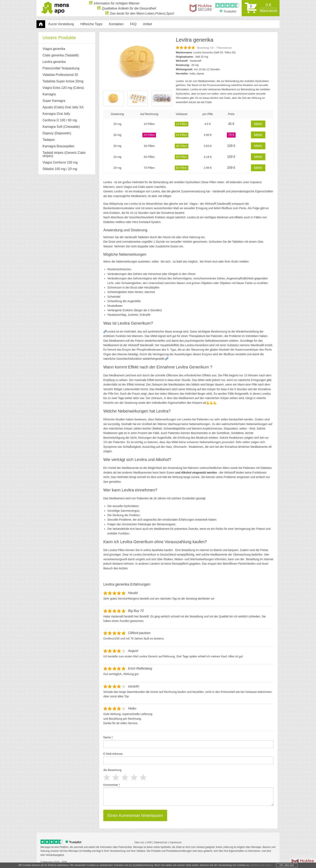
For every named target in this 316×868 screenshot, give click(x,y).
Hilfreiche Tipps (91, 24)
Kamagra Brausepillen (58, 146)
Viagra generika (54, 49)
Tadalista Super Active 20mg (63, 81)
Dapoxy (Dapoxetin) (57, 133)
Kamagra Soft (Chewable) (61, 127)
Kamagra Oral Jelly (56, 114)
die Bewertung (112, 770)
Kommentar (112, 785)
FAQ (133, 24)
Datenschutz (161, 842)
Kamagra (49, 94)
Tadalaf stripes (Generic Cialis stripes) (64, 154)
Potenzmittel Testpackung (61, 68)
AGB (149, 842)
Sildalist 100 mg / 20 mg (60, 169)
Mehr (258, 124)
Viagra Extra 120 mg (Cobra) (63, 88)
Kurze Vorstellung (61, 24)
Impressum (176, 842)
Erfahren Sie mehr (261, 865)
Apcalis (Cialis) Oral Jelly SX (63, 107)
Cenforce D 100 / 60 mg (60, 120)
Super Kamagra (54, 101)
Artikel (147, 24)
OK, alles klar (287, 865)
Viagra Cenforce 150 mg (60, 162)
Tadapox (49, 140)
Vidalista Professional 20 (60, 75)
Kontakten (116, 24)
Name (108, 737)
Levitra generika (54, 62)
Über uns (139, 842)
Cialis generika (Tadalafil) (61, 55)
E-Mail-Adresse (113, 754)
